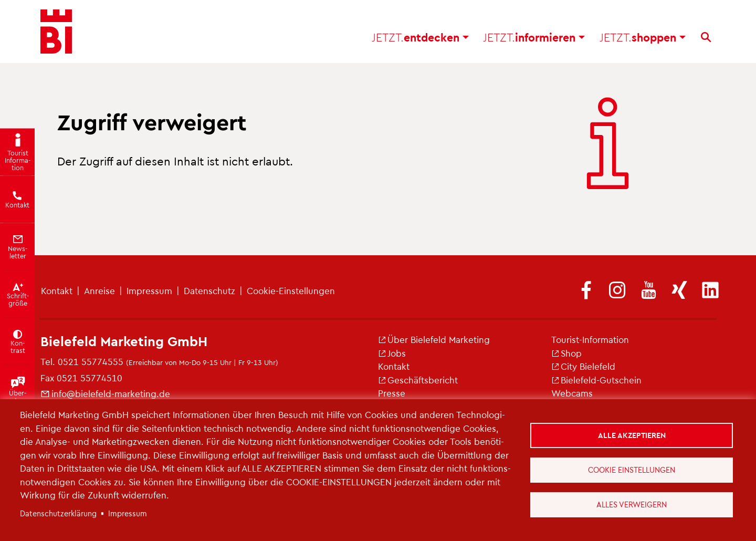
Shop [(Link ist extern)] (566, 353)
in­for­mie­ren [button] (534, 37)
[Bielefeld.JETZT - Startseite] (56, 32)
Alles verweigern (632, 504)
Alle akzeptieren (632, 435)
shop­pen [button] (643, 37)
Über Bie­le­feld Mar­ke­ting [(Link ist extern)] (434, 339)
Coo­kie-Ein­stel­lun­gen (291, 290)
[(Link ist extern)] (586, 291)
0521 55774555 (91, 361)
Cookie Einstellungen (632, 470)
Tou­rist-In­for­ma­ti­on (590, 339)
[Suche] (706, 37)
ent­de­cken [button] (420, 37)
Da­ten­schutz (209, 290)
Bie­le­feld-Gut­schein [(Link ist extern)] (596, 380)
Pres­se (392, 393)
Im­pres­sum (149, 290)
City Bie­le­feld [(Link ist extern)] (583, 366)
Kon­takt (57, 290)
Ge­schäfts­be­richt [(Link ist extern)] (418, 380)
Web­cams (572, 393)
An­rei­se (99, 290)
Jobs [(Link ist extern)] (392, 353)
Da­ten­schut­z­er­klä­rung (58, 513)
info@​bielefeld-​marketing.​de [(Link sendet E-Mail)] (105, 393)
